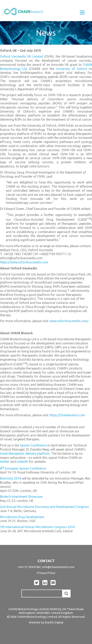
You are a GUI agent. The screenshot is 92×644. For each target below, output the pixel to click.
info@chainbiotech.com (58, 567)
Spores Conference (33, 445)
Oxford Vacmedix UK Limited (22, 56)
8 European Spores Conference (23, 468)
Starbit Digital (54, 622)
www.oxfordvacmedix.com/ (69, 321)
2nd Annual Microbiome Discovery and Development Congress (44, 507)
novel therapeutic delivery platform (25, 453)
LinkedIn (22, 462)
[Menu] (82, 12)
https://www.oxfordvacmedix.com (24, 262)
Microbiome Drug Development (22, 517)
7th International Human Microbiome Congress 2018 (37, 527)
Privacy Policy (46, 573)
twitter (5, 462)
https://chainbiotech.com (67, 415)
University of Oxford (71, 69)
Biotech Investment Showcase (21, 497)
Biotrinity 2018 (11, 478)
